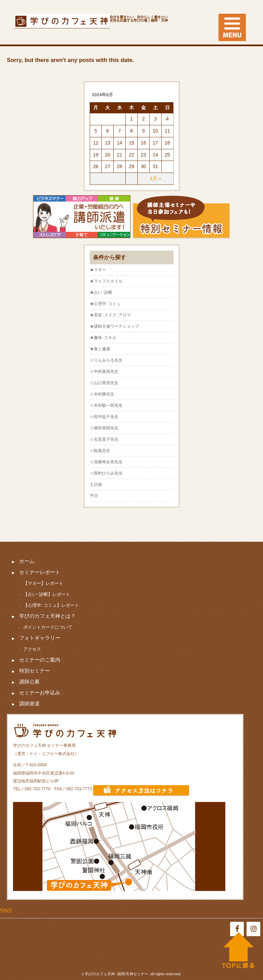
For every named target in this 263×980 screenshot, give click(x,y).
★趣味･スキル (103, 338)
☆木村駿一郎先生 (106, 405)
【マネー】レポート (43, 583)
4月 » (155, 178)
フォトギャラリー (40, 638)
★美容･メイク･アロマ (110, 315)
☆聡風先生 (100, 451)
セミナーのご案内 (40, 660)
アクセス (32, 649)
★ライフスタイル (106, 281)
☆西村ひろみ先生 (106, 473)
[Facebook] (237, 929)
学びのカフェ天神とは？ (47, 616)
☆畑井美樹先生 (104, 428)
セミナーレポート (40, 572)
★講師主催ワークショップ (114, 326)
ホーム (27, 561)
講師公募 (29, 682)
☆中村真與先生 (104, 372)
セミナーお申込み (40, 693)
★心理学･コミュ (105, 304)
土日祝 (96, 485)
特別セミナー (35, 671)
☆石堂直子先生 (104, 439)
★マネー (98, 270)
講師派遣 (29, 703)
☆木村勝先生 (102, 394)
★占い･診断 (101, 292)
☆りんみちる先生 (106, 360)
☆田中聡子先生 (104, 417)
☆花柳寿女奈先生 (106, 462)
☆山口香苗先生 (104, 383)
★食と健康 (100, 349)
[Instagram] (253, 929)
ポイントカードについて (48, 627)
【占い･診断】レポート (47, 594)
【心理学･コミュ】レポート (51, 605)
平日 (94, 496)
